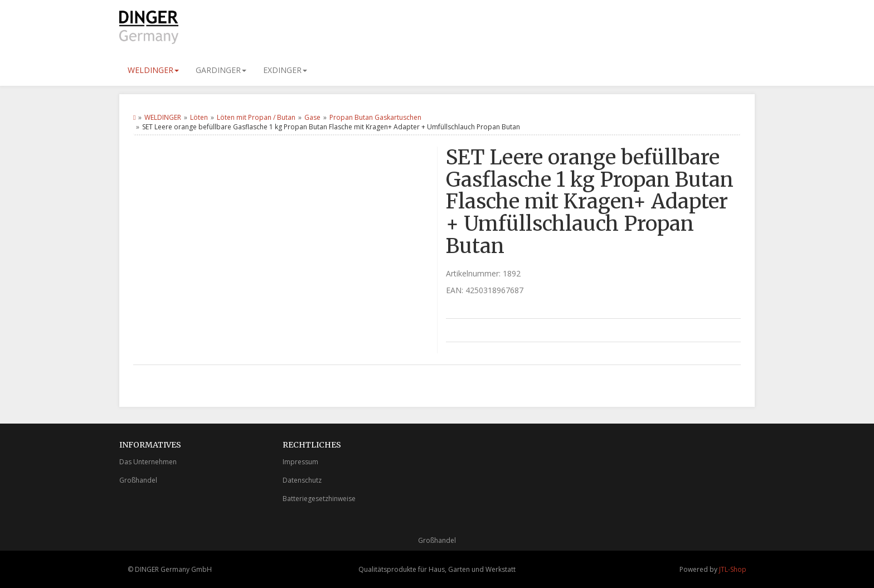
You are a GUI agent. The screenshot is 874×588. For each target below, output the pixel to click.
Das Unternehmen (148, 462)
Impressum (300, 462)
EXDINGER (285, 70)
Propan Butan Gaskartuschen (375, 117)
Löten (199, 117)
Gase (312, 117)
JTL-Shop (733, 569)
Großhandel (138, 480)
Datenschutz (302, 480)
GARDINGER (221, 70)
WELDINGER (153, 70)
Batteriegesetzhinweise (319, 499)
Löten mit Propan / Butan (256, 117)
